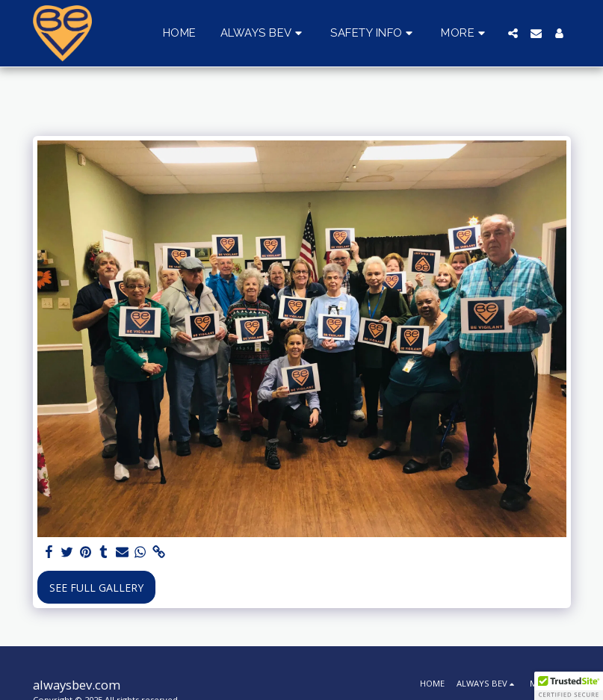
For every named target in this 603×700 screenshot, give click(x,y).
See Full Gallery (96, 588)
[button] (264, 34)
